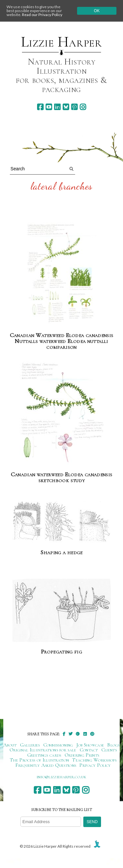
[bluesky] (66, 107)
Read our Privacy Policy (42, 15)
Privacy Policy (95, 765)
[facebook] (40, 107)
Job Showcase (90, 745)
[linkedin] (57, 107)
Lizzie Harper (61, 42)
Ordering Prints (82, 755)
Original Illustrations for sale (43, 750)
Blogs (113, 745)
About (10, 745)
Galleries (30, 745)
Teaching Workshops (94, 760)
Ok (97, 11)
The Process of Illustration (39, 760)
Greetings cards (44, 755)
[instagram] (83, 107)
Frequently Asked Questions (46, 765)
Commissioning (58, 745)
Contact (89, 750)
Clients (109, 750)
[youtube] (49, 107)
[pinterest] (74, 107)
